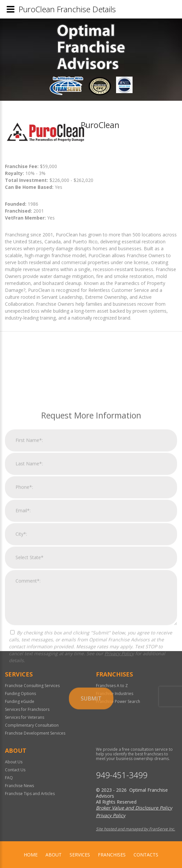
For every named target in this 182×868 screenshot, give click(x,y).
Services (80, 855)
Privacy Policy (119, 750)
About (54, 855)
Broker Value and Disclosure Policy (134, 808)
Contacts (146, 855)
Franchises (112, 855)
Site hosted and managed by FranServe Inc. (136, 829)
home (31, 855)
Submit (91, 795)
